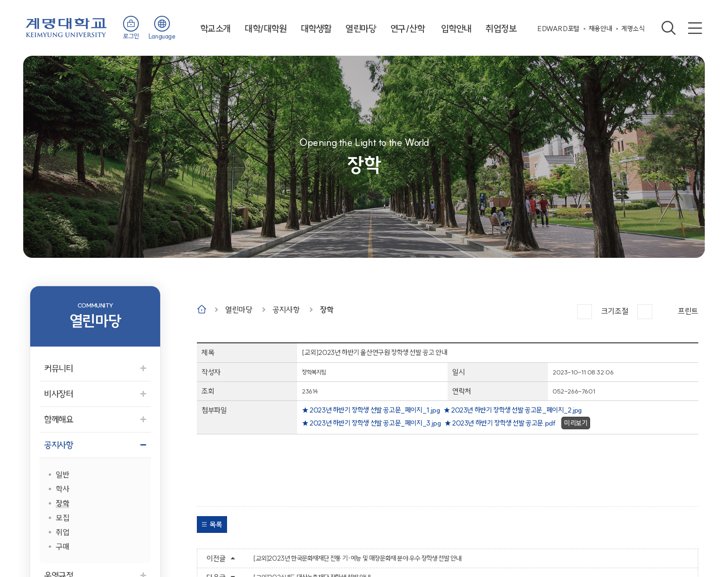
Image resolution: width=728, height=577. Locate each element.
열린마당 (361, 29)
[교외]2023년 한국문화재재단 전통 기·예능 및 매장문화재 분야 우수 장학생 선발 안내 (357, 558)
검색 (669, 28)
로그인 (131, 36)
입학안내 (456, 29)
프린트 (688, 311)
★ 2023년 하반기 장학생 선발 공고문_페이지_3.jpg (371, 423)
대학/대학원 (266, 29)
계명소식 (633, 29)
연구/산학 (408, 29)
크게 (585, 312)
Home (202, 309)
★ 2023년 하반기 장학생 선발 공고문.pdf (500, 423)
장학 (327, 310)
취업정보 (501, 29)
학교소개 (215, 29)
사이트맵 (695, 28)
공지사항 (286, 310)
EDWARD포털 (559, 29)
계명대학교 (66, 27)
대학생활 (316, 29)
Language (162, 36)
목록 (216, 525)
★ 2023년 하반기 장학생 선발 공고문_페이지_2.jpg (513, 410)
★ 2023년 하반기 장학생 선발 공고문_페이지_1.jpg (371, 410)
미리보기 (576, 423)
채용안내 (600, 29)
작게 (645, 312)
